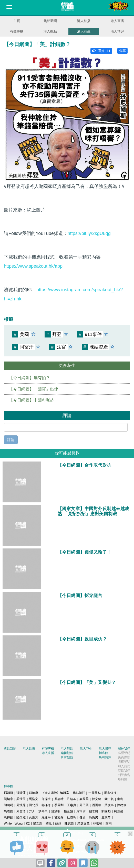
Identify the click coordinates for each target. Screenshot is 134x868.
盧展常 (106, 817)
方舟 (32, 811)
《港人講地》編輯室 (55, 793)
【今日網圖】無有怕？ (29, 378)
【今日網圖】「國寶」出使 (34, 389)
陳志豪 (69, 824)
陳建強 (122, 805)
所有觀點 (67, 757)
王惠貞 (71, 805)
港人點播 (84, 21)
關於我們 (124, 749)
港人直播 (117, 21)
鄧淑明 (56, 811)
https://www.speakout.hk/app (33, 266)
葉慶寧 (109, 805)
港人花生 (84, 31)
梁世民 (21, 799)
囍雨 (109, 824)
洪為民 (43, 811)
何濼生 (46, 799)
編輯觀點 (67, 753)
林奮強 (98, 824)
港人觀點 (50, 31)
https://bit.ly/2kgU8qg (89, 233)
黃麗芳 (34, 817)
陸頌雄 (21, 817)
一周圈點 (95, 793)
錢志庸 (94, 811)
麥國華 (84, 799)
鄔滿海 (46, 805)
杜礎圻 (71, 817)
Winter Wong (13, 824)
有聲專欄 (17, 31)
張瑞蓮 (21, 793)
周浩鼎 (21, 805)
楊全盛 (68, 811)
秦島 (120, 799)
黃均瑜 (81, 811)
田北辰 (34, 805)
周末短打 (110, 793)
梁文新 (38, 824)
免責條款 (124, 757)
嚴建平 (46, 817)
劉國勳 (106, 811)
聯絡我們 (124, 771)
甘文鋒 (59, 817)
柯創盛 (119, 811)
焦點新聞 (50, 21)
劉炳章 (8, 799)
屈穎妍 (8, 793)
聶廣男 (94, 817)
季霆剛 (59, 805)
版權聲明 (124, 762)
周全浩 (21, 811)
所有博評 (105, 757)
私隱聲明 (124, 753)
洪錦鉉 (8, 817)
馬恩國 (8, 811)
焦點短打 (79, 793)
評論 (11, 440)
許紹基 (71, 799)
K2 (28, 824)
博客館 (104, 753)
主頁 (17, 21)
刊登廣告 (124, 775)
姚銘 (58, 824)
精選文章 (84, 824)
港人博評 (117, 31)
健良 (83, 817)
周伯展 (84, 805)
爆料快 (122, 779)
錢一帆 (109, 799)
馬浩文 (34, 799)
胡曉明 (8, 805)
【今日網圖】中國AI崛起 (31, 400)
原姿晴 (59, 799)
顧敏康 (34, 793)
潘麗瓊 (97, 805)
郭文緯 (97, 799)
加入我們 (124, 766)
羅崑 (49, 824)
